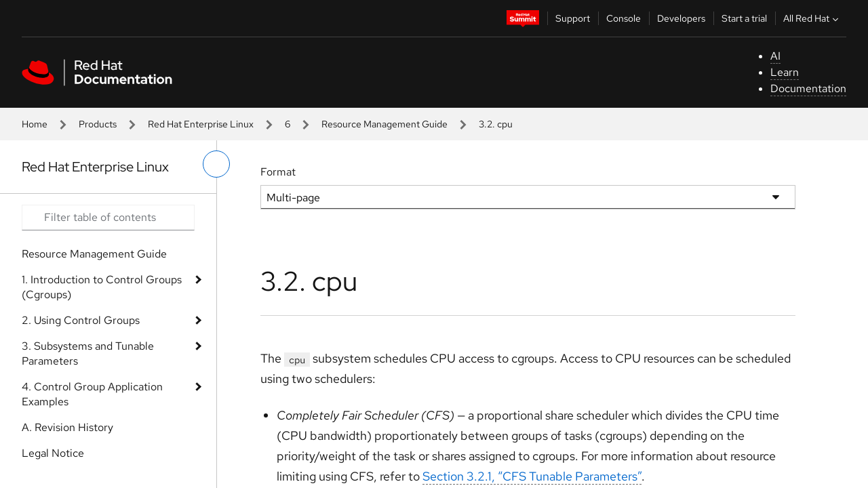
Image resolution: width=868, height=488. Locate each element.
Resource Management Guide (384, 124)
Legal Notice (53, 453)
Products (98, 124)
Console (624, 18)
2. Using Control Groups (81, 320)
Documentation (808, 88)
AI (775, 56)
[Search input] (108, 218)
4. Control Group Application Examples (92, 394)
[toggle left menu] (216, 164)
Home (35, 124)
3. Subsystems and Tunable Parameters (88, 353)
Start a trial (744, 18)
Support (573, 18)
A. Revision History (67, 427)
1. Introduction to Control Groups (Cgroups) (102, 287)
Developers (681, 18)
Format (278, 172)
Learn (785, 72)
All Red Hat (812, 18)
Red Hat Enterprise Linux (201, 124)
